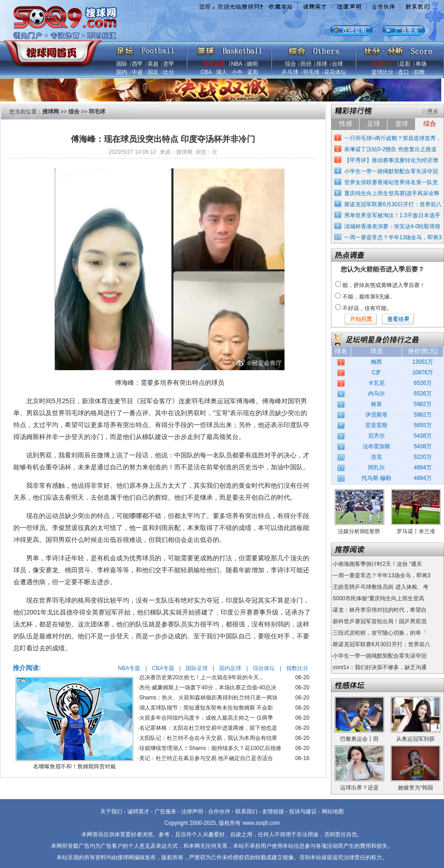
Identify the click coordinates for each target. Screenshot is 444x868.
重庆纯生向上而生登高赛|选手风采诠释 (392, 193)
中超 (137, 72)
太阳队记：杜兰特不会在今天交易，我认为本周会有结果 (208, 738)
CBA (206, 72)
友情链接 (273, 812)
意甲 (169, 64)
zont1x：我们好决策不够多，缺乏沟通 (379, 667)
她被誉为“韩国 (416, 788)
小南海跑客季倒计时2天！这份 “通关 (377, 564)
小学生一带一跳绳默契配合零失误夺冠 (391, 171)
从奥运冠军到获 (416, 739)
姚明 (252, 64)
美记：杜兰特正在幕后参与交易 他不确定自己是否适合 (206, 758)
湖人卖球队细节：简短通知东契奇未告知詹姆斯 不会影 (206, 708)
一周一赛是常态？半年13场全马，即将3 (393, 237)
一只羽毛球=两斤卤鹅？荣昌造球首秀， (393, 138)
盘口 (404, 72)
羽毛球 (311, 72)
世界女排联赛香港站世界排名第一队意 (391, 182)
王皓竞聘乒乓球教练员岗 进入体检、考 (380, 587)
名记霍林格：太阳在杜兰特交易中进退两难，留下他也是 (208, 728)
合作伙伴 (219, 812)
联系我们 (246, 812)
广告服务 (165, 812)
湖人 (222, 72)
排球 (322, 64)
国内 (122, 72)
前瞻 (419, 72)
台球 (337, 64)
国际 (122, 64)
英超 (153, 64)
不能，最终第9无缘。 (369, 297)
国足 (153, 72)
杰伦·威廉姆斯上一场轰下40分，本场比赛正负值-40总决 (208, 688)
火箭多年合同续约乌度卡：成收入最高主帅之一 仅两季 (206, 718)
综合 (290, 64)
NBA (237, 64)
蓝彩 (253, 72)
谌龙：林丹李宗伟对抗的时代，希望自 (380, 610)
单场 (421, 64)
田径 (306, 64)
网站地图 (333, 812)
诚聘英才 (138, 812)
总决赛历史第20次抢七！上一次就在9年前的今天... (201, 677)
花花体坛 (335, 72)
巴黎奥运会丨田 (359, 739)
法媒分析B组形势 (359, 531)
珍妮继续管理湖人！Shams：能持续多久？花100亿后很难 (210, 748)
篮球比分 (382, 72)
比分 (169, 72)
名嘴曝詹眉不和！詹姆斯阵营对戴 (74, 767)
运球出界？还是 (359, 788)
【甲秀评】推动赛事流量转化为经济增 (391, 160)
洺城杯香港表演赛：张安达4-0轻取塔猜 (392, 226)
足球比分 (382, 64)
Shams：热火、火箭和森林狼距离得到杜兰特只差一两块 (208, 698)
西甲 (137, 64)
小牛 (237, 72)
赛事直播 (214, 64)
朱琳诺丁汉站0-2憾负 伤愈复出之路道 (390, 149)
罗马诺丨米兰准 (416, 531)
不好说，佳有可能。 (367, 308)
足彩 (405, 64)
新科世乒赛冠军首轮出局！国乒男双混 (380, 621)
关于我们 (111, 812)
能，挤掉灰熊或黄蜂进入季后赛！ (384, 285)
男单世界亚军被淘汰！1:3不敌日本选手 (392, 215)
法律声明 (192, 812)
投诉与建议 (303, 812)
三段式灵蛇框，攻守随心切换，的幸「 (380, 633)
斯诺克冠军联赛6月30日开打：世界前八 (393, 204)
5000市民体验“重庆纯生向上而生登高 (379, 598)
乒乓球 (290, 72)
